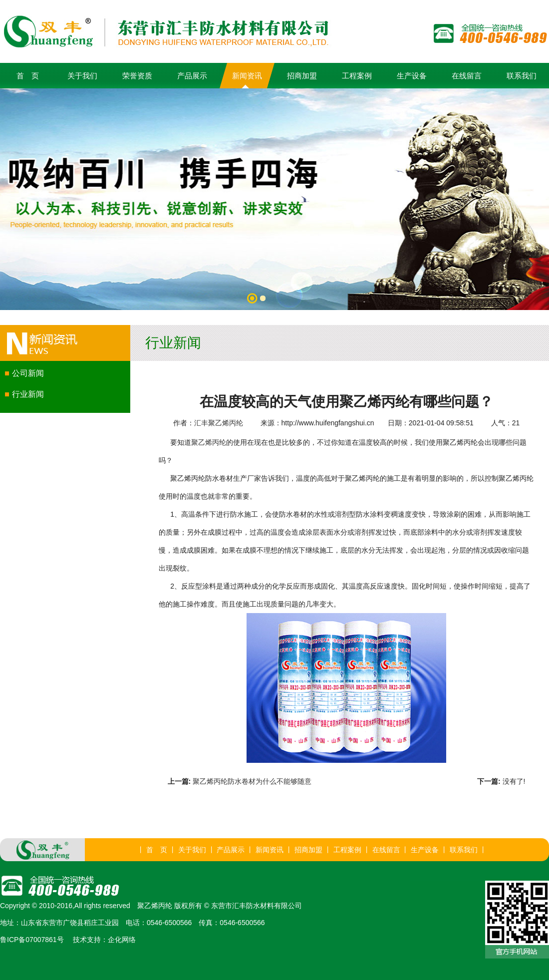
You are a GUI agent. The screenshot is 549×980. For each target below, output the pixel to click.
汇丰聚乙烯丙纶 (219, 423)
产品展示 (192, 76)
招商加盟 (302, 76)
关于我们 (82, 76)
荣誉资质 (137, 76)
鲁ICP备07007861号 (32, 940)
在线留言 (467, 76)
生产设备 (412, 76)
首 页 (28, 76)
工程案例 (357, 76)
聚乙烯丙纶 (209, 442)
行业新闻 (28, 394)
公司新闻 (28, 373)
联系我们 (522, 76)
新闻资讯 (247, 76)
